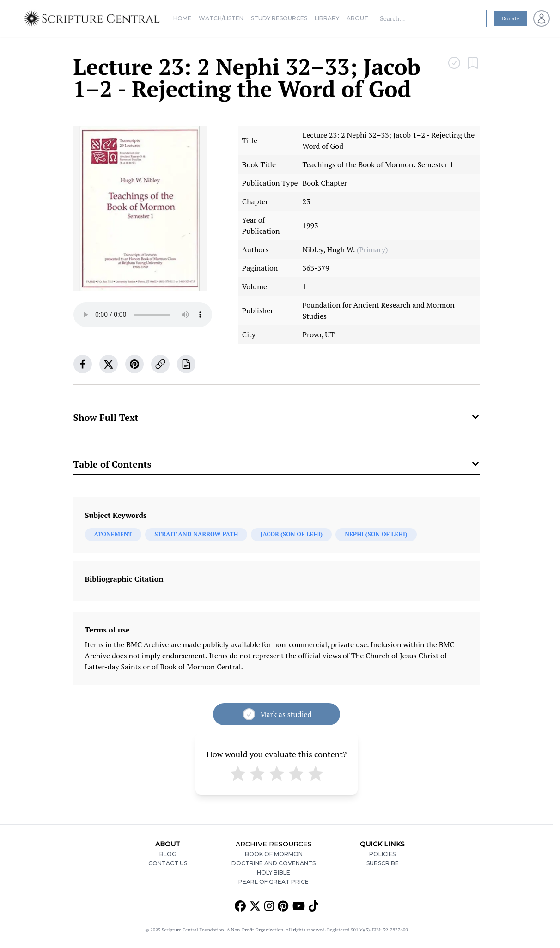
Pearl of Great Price (274, 882)
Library (327, 18)
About (357, 18)
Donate (510, 18)
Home (182, 18)
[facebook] (83, 364)
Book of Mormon (274, 854)
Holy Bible (274, 872)
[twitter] (109, 364)
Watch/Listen (221, 18)
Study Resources (279, 18)
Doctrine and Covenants (274, 863)
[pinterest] (134, 364)
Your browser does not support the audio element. (143, 315)
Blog (168, 854)
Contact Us (168, 863)
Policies (382, 854)
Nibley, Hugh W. (328, 249)
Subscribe (383, 863)
